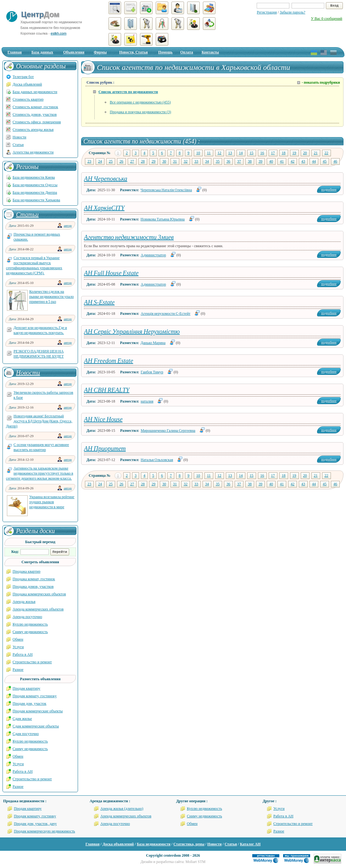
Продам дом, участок (29, 704)
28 (143, 161)
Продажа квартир (27, 571)
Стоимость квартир (28, 99)
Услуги (18, 647)
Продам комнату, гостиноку (35, 696)
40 (271, 161)
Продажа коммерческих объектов (39, 594)
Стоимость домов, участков (35, 114)
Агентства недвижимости (33, 152)
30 (164, 161)
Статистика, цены (189, 844)
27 (132, 161)
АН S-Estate (99, 302)
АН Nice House (103, 419)
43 (303, 161)
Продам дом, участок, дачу (35, 824)
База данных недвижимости (35, 92)
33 (196, 161)
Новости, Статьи (134, 52)
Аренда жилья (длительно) (122, 809)
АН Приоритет (105, 448)
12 (220, 153)
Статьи (18, 145)
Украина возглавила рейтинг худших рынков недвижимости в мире (52, 502)
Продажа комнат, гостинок (34, 579)
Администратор (153, 255)
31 (175, 161)
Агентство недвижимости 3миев (129, 237)
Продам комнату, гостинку (35, 816)
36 (228, 161)
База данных (42, 52)
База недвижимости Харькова (36, 200)
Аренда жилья (24, 602)
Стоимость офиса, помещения (37, 122)
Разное (18, 670)
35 (218, 161)
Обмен (18, 639)
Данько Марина (153, 343)
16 (262, 153)
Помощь (165, 52)
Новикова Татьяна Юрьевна (163, 219)
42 (293, 161)
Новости (20, 137)
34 (207, 161)
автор (68, 225)
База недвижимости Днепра (35, 192)
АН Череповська (106, 179)
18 (284, 153)
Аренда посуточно (27, 617)
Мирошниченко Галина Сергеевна (168, 431)
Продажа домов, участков (33, 587)
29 (153, 161)
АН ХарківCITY (104, 208)
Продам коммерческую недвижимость (45, 831)
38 (250, 161)
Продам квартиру (26, 688)
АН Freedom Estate (109, 361)
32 (186, 161)
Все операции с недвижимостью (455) (140, 102)
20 (305, 153)
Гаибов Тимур (152, 372)
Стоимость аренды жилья (33, 130)
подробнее (329, 189)
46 (335, 161)
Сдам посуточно (26, 734)
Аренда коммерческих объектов (38, 609)
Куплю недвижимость (30, 624)
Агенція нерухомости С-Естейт (165, 314)
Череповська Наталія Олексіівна (166, 190)
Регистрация (267, 12)
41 (282, 161)
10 (198, 153)
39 (260, 161)
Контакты (210, 52)
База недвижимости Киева (34, 177)
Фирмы (100, 52)
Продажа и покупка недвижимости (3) (140, 112)
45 (325, 161)
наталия (147, 401)
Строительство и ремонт (32, 662)
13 (230, 153)
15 (252, 153)
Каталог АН (250, 844)
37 (239, 161)
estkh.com (59, 33)
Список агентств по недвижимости (128, 92)
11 (209, 153)
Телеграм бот (23, 77)
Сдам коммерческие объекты (36, 726)
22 (326, 153)
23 (89, 161)
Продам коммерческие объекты (38, 711)
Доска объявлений (27, 84)
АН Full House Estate (111, 273)
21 (316, 153)
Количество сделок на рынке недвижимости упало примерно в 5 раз (51, 297)
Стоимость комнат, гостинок (35, 107)
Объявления (74, 52)
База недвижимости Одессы (35, 185)
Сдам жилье (22, 719)
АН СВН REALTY (107, 390)
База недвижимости (154, 844)
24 (100, 161)
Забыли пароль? (292, 12)
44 (314, 161)
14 (241, 153)
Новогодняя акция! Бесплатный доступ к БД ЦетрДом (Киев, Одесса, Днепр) (39, 421)
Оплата (187, 52)
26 (121, 161)
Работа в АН (23, 654)
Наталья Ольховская (157, 460)
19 (294, 153)
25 (111, 161)
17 (273, 153)
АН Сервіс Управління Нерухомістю (132, 331)
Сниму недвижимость (30, 632)
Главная (15, 52)
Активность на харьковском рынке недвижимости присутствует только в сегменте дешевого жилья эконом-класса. (40, 473)
